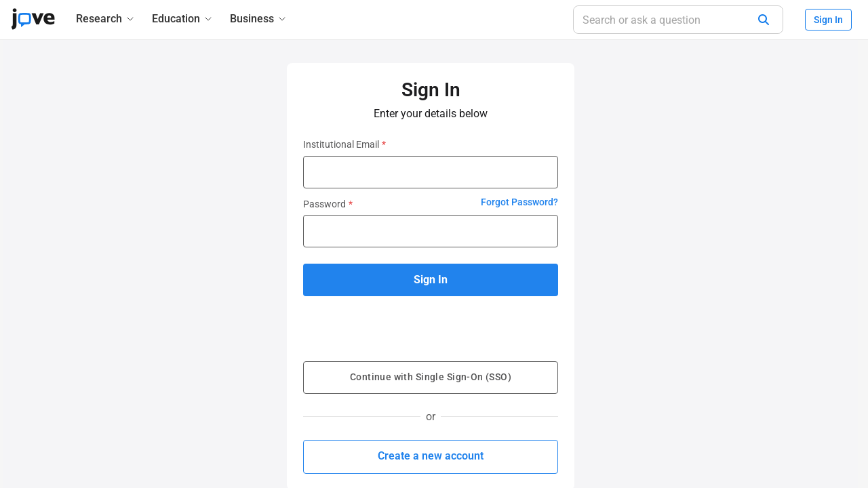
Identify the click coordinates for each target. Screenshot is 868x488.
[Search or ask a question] (678, 20)
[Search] (764, 20)
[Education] (183, 19)
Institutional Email (344, 144)
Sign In (828, 20)
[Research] (106, 19)
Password (328, 204)
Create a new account (431, 456)
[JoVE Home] (33, 19)
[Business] (259, 19)
